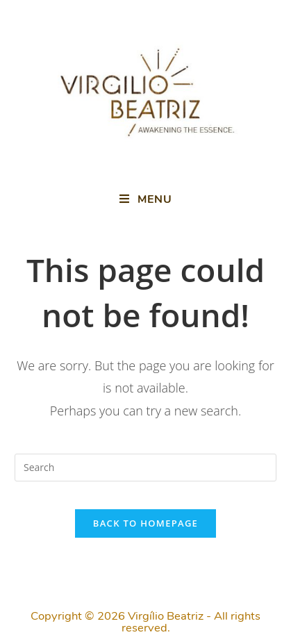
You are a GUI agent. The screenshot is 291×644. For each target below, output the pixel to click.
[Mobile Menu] (146, 199)
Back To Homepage (145, 523)
